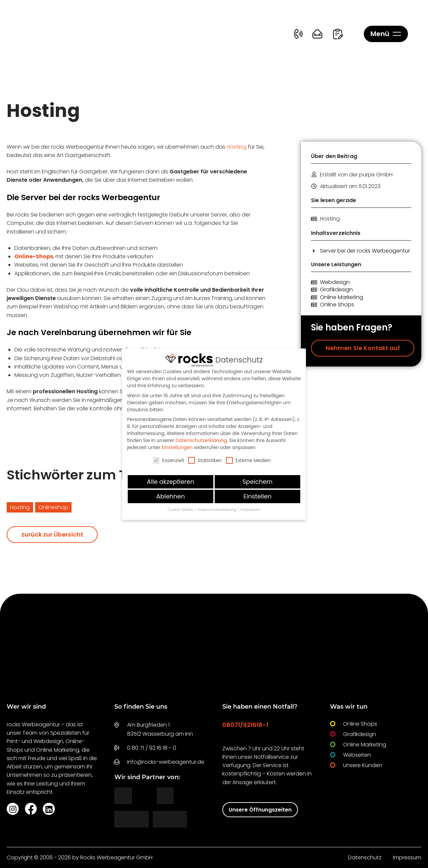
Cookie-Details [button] (181, 510)
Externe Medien (248, 460)
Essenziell (168, 460)
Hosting (237, 147)
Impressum (407, 857)
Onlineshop (53, 507)
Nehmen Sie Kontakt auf (363, 348)
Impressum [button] (250, 510)
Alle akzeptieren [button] (170, 482)
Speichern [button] (257, 482)
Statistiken (205, 460)
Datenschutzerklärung (201, 440)
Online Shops (337, 305)
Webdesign (335, 282)
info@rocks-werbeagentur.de (166, 762)
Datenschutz (365, 857)
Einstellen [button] (257, 496)
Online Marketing (342, 297)
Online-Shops (34, 256)
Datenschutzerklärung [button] (217, 510)
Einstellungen (177, 447)
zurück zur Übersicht (52, 534)
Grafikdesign (336, 290)
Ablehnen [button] (171, 496)
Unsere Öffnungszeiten (260, 810)
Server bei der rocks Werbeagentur (365, 251)
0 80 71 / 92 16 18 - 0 (152, 748)
